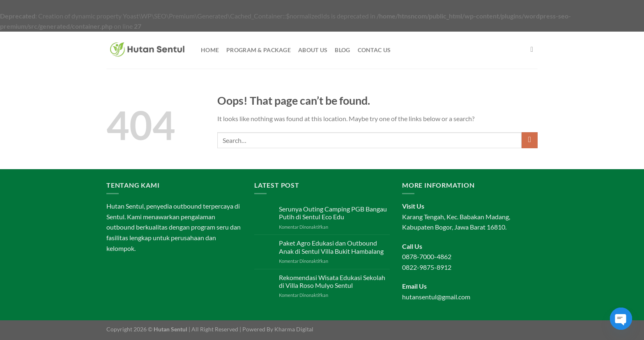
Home (210, 50)
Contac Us (374, 50)
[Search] (534, 50)
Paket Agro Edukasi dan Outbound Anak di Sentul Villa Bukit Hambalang (331, 247)
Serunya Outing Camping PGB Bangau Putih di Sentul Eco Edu (333, 213)
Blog (342, 50)
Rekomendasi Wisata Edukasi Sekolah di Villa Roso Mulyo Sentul (332, 281)
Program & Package (259, 50)
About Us (313, 50)
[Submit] (530, 140)
